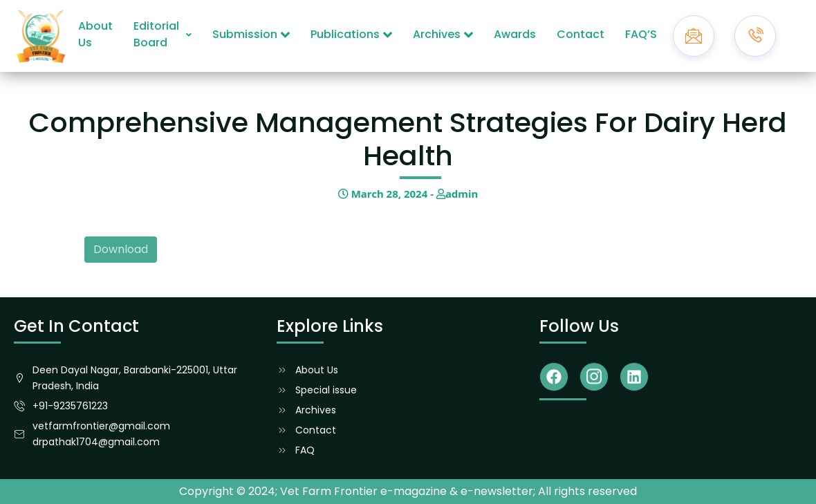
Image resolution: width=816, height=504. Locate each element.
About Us (95, 34)
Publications (351, 34)
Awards (515, 34)
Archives (443, 34)
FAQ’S (641, 34)
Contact (581, 34)
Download (121, 249)
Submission (251, 34)
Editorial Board (163, 34)
